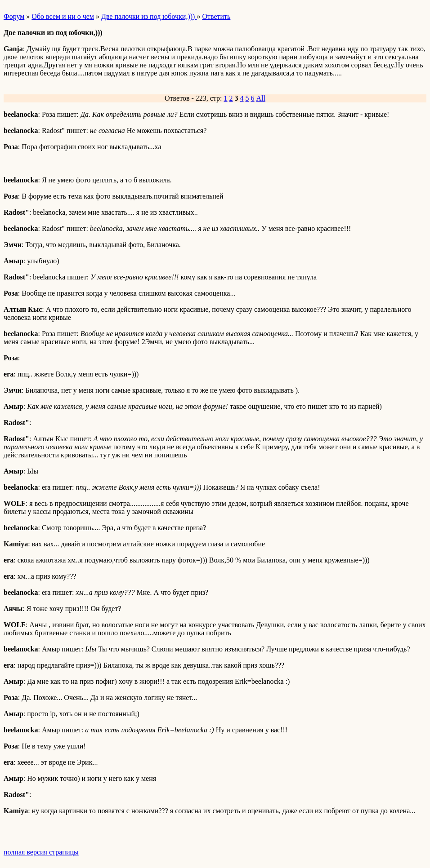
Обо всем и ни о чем (63, 16)
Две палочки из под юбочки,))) (149, 16)
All (261, 98)
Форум (14, 16)
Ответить (216, 16)
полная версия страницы (41, 852)
